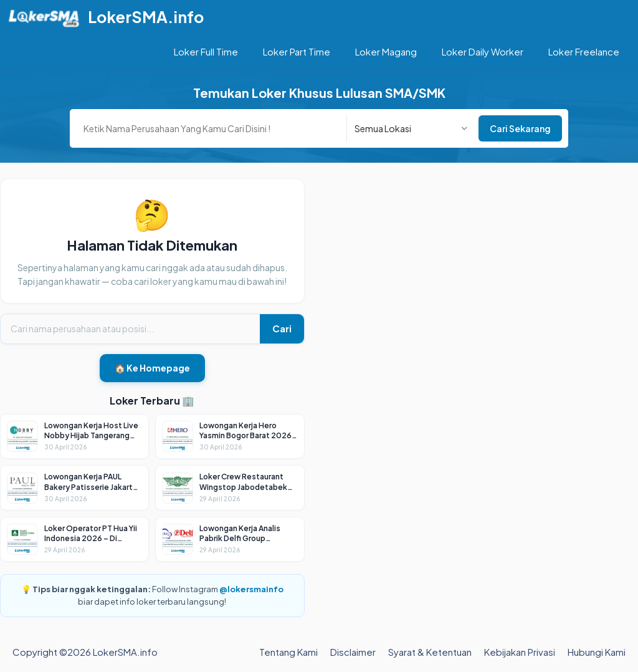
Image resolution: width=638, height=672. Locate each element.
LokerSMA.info (146, 17)
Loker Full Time (206, 51)
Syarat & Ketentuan (430, 652)
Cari (282, 328)
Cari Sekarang (520, 128)
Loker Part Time (297, 51)
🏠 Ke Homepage (152, 368)
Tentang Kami (288, 652)
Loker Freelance (584, 51)
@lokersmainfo (251, 589)
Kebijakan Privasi (520, 652)
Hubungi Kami (597, 652)
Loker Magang (386, 51)
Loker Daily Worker (483, 51)
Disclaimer (353, 652)
